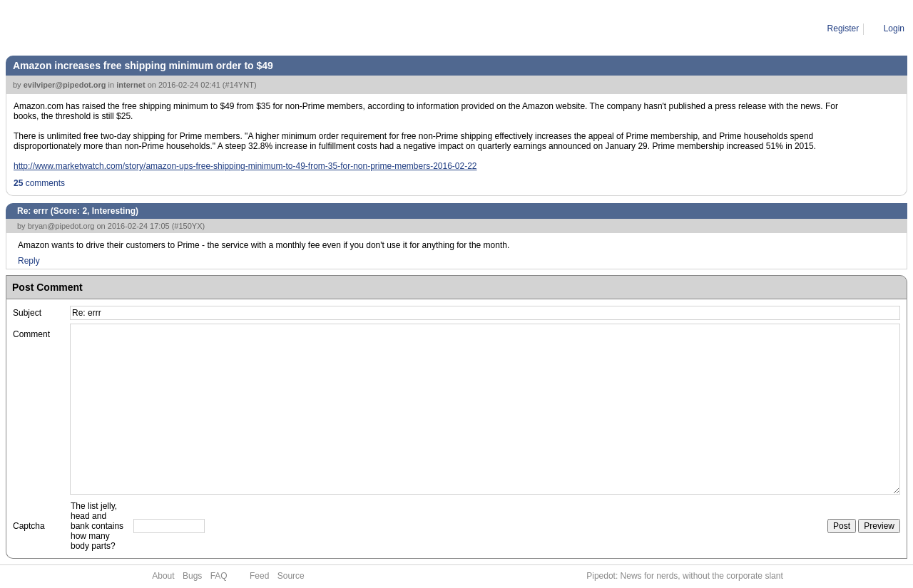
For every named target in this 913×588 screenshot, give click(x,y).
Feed (259, 576)
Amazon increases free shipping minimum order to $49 (143, 66)
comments (39, 183)
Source (291, 576)
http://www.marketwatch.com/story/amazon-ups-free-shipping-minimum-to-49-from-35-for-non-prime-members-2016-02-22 (245, 166)
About (163, 576)
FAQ (219, 576)
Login (894, 29)
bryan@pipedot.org (61, 226)
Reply (29, 261)
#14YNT (240, 85)
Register (843, 29)
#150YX (188, 226)
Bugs (192, 576)
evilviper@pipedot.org (65, 85)
